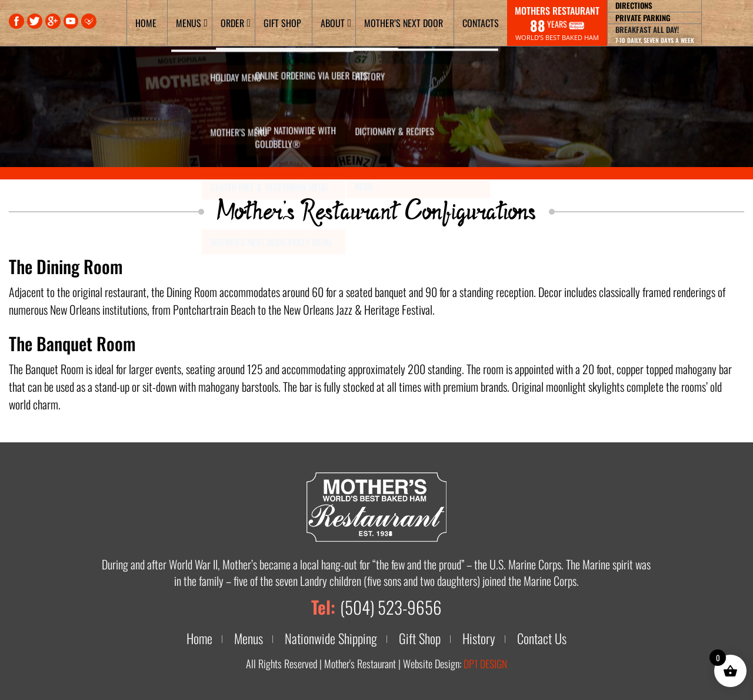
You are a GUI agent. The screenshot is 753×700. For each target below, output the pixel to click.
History (482, 638)
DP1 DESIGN (485, 664)
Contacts (481, 23)
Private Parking (643, 18)
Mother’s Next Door (404, 23)
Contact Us (545, 638)
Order (232, 23)
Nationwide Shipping (331, 638)
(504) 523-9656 (391, 607)
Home (146, 23)
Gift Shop (282, 23)
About (333, 23)
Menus (189, 23)
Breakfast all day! (655, 34)
